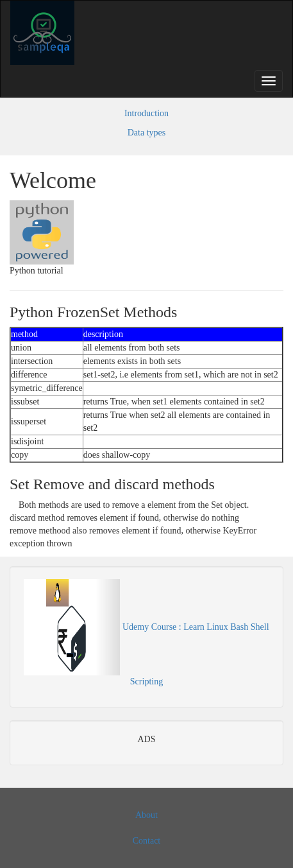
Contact (147, 841)
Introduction (146, 113)
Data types (146, 133)
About (146, 815)
